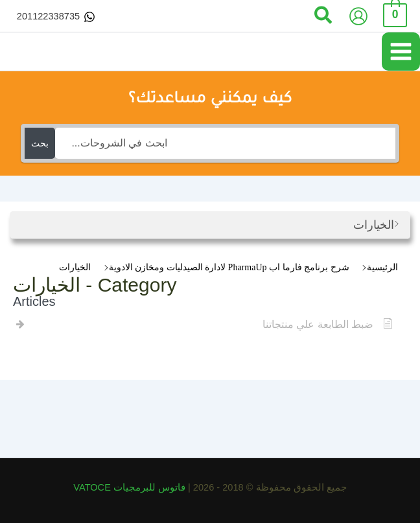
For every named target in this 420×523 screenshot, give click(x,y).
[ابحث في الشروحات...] (225, 143)
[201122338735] (56, 17)
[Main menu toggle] (401, 52)
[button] (322, 16)
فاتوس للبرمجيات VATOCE (131, 487)
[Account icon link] (358, 16)
